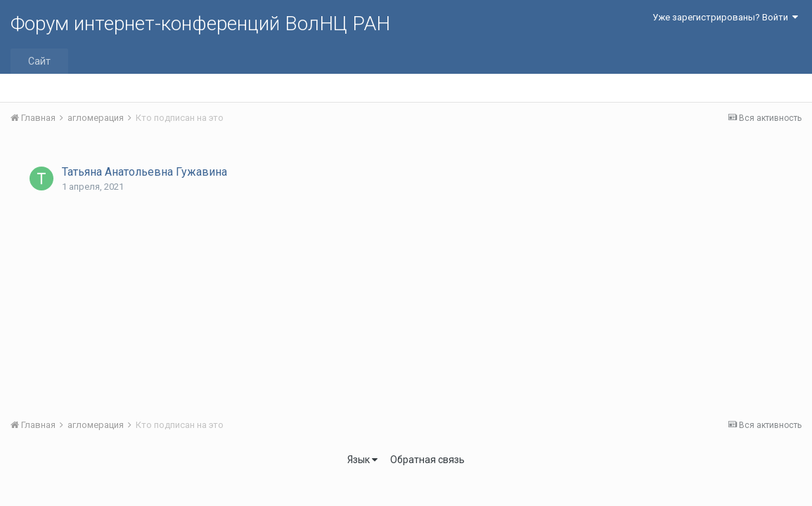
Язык (362, 460)
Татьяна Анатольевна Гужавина (144, 172)
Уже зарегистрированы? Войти (725, 17)
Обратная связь (427, 460)
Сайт (39, 61)
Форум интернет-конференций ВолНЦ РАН (200, 24)
